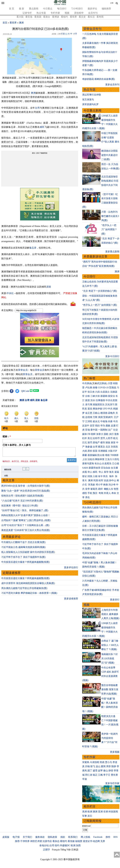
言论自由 (106, 468)
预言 (95, 493)
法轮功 (91, 459)
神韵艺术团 (36, 841)
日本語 (75, 850)
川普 (110, 383)
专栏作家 (55, 13)
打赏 (63, 34)
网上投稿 (85, 837)
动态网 (96, 841)
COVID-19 (103, 388)
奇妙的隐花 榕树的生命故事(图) (99, 79)
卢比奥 (89, 388)
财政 (108, 443)
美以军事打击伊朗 (92, 95)
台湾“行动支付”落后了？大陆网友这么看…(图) (25, 527)
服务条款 (40, 837)
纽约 (57, 845)
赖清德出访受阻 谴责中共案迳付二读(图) (109, 155)
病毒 (95, 388)
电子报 (16, 837)
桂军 (101, 480)
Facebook (98, 837)
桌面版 (6, 837)
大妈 (85, 451)
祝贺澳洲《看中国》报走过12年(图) (20, 507)
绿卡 (100, 476)
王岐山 (96, 413)
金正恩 (89, 413)
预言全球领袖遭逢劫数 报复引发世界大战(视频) (110, 689)
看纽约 (64, 17)
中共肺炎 (87, 383)
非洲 (106, 812)
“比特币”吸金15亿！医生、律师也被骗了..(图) (25, 512)
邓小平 (99, 485)
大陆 (110, 451)
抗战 (106, 480)
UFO (105, 409)
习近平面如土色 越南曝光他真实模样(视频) (23, 549)
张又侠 (91, 392)
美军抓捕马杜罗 (90, 104)
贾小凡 (109, 762)
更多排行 (115, 600)
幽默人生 (109, 489)
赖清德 (104, 413)
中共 (110, 409)
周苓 (109, 766)
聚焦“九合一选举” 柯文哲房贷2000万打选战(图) (26, 492)
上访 (85, 459)
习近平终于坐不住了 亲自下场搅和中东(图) (23, 559)
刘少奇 (112, 485)
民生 (106, 476)
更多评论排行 (71, 569)
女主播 (115, 468)
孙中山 (113, 480)
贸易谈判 (108, 417)
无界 (103, 841)
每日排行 (62, 9)
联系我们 (73, 837)
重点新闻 (34, 9)
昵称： (7, 437)
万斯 (95, 417)
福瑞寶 (79, 841)
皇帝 (88, 489)
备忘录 (33, 248)
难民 (42, 127)
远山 (98, 766)
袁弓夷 (89, 404)
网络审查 (100, 459)
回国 (90, 476)
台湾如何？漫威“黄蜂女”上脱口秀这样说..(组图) (26, 522)
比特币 (96, 438)
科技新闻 (113, 812)
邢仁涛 (89, 775)
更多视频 (115, 752)
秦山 (106, 771)
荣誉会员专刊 (92, 29)
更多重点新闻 (112, 252)
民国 (96, 480)
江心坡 (116, 464)
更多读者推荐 (71, 600)
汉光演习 (110, 404)
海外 (112, 476)
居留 (49, 287)
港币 (90, 443)
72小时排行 (77, 9)
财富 (113, 443)
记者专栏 (27, 13)
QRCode (25, 391)
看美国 (38, 17)
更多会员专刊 (112, 85)
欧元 (116, 438)
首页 (5, 23)
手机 (90, 493)
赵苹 (100, 771)
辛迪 (85, 779)
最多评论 (92, 9)
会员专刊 (93, 13)
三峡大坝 (95, 396)
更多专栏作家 (112, 783)
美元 (90, 438)
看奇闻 (100, 17)
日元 (85, 443)
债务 (117, 434)
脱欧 (106, 434)
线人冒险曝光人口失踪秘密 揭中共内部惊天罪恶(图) (28, 554)
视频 (67, 13)
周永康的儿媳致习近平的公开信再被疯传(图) (24, 590)
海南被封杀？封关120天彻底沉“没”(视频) (109, 658)
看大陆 (20, 17)
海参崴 (89, 447)
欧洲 (90, 812)
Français (56, 850)
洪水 (93, 400)
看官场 (29, 17)
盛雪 (95, 771)
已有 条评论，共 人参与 (17, 445)
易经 (101, 489)
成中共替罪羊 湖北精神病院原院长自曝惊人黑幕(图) (28, 585)
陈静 (114, 766)
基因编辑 (92, 455)
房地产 (96, 443)
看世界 (73, 17)
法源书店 (47, 841)
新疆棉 (104, 396)
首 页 (12, 9)
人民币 (109, 438)
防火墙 (101, 455)
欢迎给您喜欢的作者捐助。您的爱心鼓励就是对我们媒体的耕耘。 (35, 304)
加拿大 (100, 434)
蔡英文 (102, 447)
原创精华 (79, 13)
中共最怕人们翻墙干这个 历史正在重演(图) (23, 544)
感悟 (85, 493)
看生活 (91, 17)
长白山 (98, 464)
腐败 (108, 426)
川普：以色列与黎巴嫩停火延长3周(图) (110, 216)
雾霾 (85, 455)
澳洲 (21, 23)
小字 (75, 34)
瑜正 (95, 775)
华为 (103, 426)
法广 (110, 430)
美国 (100, 417)
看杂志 (56, 841)
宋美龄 (92, 485)
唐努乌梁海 (88, 464)
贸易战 (113, 388)
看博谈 (56, 17)
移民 (95, 472)
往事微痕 (100, 400)
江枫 (100, 775)
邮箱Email (86, 826)
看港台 (47, 17)
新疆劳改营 (95, 468)
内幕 (110, 421)
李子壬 (107, 775)
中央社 (10, 293)
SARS (85, 468)
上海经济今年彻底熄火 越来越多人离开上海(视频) (110, 614)
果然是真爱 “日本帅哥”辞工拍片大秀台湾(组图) (26, 532)
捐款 (63, 837)
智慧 (116, 489)
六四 (97, 392)
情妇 (97, 426)
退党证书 (88, 841)
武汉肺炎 (102, 383)
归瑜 (88, 766)
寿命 (114, 493)
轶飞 (93, 766)
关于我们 (27, 837)
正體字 (46, 850)
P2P (115, 451)
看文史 (82, 17)
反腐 (113, 426)
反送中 (86, 426)
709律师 (114, 455)
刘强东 (114, 447)
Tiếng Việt (66, 850)
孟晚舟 (111, 413)
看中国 (94, 430)
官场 (88, 430)
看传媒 (71, 841)
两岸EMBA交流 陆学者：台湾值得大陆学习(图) (26, 487)
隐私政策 (52, 837)
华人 (90, 472)
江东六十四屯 (112, 459)
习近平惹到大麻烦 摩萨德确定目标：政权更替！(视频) (29, 595)
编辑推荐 (106, 9)
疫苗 (88, 400)
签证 (85, 476)
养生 (88, 497)
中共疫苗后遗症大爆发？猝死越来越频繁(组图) (25, 564)
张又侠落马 (88, 100)
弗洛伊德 (97, 409)
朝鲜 (93, 434)
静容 (111, 771)
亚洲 (100, 812)
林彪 (106, 485)
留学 (106, 472)
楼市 (103, 443)
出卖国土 (105, 392)
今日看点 (48, 9)
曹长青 (114, 775)
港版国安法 (99, 404)
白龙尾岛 (107, 464)
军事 (85, 816)
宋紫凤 (86, 762)
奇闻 (101, 493)
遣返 (117, 472)
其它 (90, 816)
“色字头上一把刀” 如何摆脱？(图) (109, 229)
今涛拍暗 (95, 762)
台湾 (37, 108)
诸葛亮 (94, 489)
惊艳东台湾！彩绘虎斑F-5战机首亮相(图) (22, 497)
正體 (112, 3)
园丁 (90, 771)
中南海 (104, 421)
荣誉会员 (23, 370)
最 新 (22, 9)
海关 (111, 472)
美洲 (85, 812)
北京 (108, 447)
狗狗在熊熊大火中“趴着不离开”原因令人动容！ (26, 517)
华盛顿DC (65, 845)
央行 (111, 434)
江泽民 (89, 421)
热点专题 (41, 13)
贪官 (92, 426)
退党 (90, 409)
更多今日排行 (112, 356)
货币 (103, 438)
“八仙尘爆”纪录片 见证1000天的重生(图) (22, 502)
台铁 (88, 396)
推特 (108, 837)
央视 (85, 472)
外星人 (107, 493)
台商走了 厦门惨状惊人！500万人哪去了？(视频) (110, 645)
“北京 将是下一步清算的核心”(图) (99, 291)
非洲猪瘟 (103, 451)
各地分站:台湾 (47, 845)
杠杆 (85, 438)
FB (89, 434)
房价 (90, 451)
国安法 (111, 396)
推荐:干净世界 (22, 841)
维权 (107, 455)
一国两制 (103, 430)
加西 (78, 845)
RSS (115, 837)
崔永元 (96, 421)
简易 (102, 762)
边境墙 (89, 417)
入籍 (95, 476)
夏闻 (103, 766)
